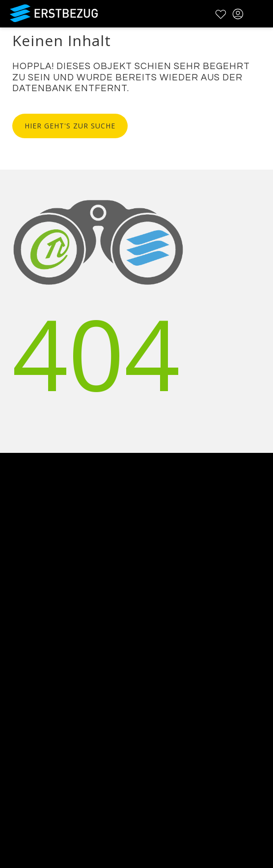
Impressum (22, 729)
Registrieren (23, 792)
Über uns (18, 590)
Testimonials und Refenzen (53, 628)
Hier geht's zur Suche (70, 126)
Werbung (18, 615)
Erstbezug (54, 13)
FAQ (8, 691)
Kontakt (15, 603)
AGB (8, 704)
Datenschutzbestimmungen (54, 716)
